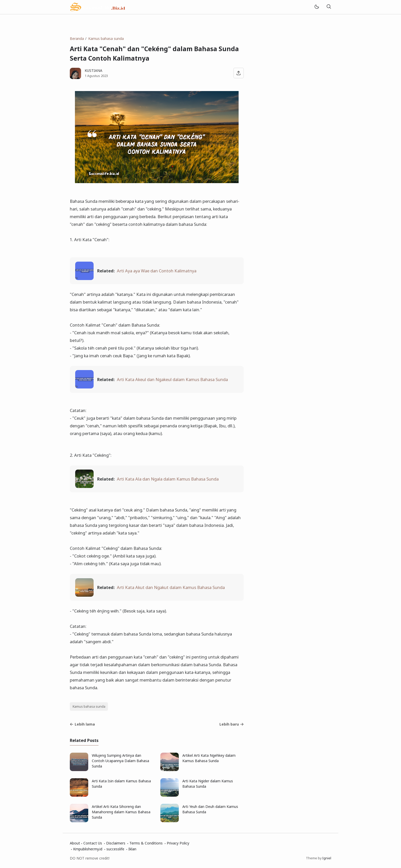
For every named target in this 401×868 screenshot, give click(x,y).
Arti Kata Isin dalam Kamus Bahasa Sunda (121, 784)
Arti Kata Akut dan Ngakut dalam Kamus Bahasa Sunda (171, 587)
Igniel (327, 858)
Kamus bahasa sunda (89, 706)
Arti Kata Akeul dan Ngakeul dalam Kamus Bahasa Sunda (172, 379)
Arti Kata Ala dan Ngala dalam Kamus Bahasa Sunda (168, 479)
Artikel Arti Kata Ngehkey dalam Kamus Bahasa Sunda (209, 758)
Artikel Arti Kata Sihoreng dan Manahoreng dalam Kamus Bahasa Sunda (121, 812)
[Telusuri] (329, 7)
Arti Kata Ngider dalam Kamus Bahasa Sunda (208, 784)
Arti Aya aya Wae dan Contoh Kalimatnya (157, 271)
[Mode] (316, 7)
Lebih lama (82, 724)
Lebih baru (232, 724)
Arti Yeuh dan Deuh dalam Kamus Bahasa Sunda (210, 809)
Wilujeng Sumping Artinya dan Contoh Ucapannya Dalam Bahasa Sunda (120, 761)
